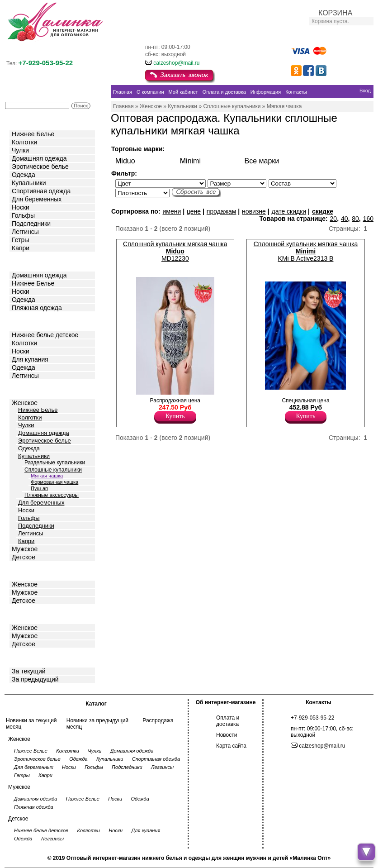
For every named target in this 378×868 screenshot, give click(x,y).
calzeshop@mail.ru (176, 63)
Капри (21, 248)
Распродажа (158, 720)
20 (334, 219)
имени (172, 211)
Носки (21, 207)
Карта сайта (231, 746)
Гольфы (23, 215)
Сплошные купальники (53, 470)
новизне (254, 211)
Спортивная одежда (41, 191)
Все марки (262, 161)
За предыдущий (35, 679)
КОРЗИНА (335, 13)
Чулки (20, 150)
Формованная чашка (54, 482)
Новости (227, 735)
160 (368, 219)
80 (355, 219)
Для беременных (37, 199)
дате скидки (289, 211)
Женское (25, 403)
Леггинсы (25, 232)
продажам (222, 211)
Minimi (190, 161)
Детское (24, 321)
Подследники (31, 224)
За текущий (29, 671)
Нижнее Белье (33, 134)
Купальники (29, 183)
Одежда (24, 175)
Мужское (25, 549)
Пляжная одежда (37, 308)
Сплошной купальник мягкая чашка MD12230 (175, 251)
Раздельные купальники (55, 463)
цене (194, 211)
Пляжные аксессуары (52, 495)
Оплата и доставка (228, 721)
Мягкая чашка (47, 476)
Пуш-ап (39, 488)
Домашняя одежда (39, 158)
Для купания (30, 359)
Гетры (20, 240)
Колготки (24, 142)
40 (345, 219)
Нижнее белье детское (45, 335)
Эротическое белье (40, 167)
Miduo (125, 161)
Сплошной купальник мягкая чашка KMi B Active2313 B (306, 251)
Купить (175, 416)
